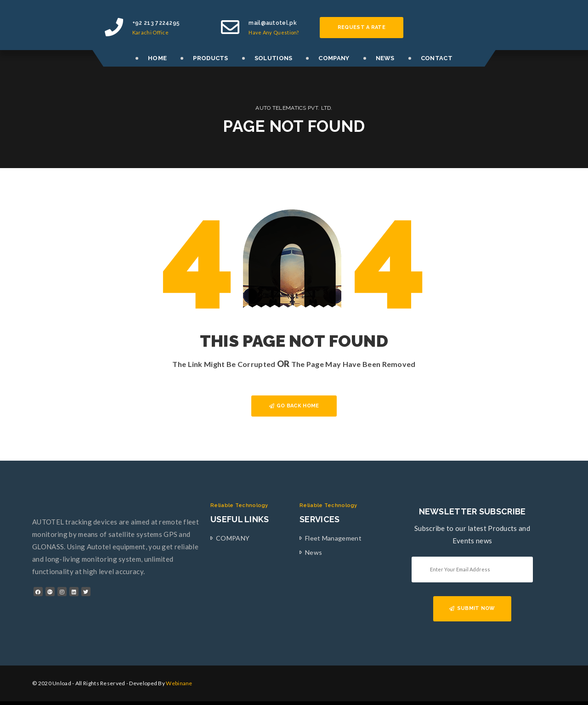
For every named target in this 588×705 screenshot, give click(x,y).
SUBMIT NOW (472, 608)
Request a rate (362, 27)
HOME (157, 58)
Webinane (179, 683)
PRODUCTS (210, 58)
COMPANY (334, 58)
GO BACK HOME (294, 406)
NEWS (385, 58)
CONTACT (437, 58)
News (314, 552)
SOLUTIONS (274, 58)
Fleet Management (333, 538)
